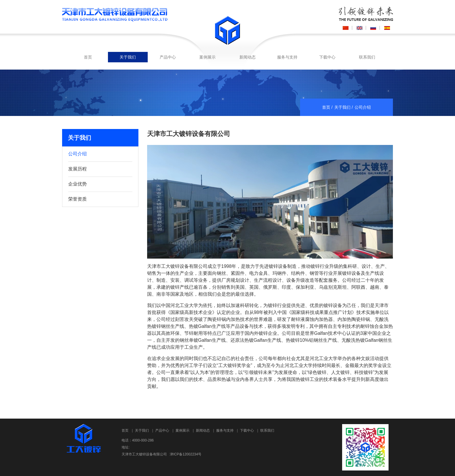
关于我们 (128, 57)
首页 (88, 57)
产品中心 (168, 57)
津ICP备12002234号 (186, 454)
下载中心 (327, 57)
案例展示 (207, 57)
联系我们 (367, 57)
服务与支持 (287, 57)
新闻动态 (248, 57)
